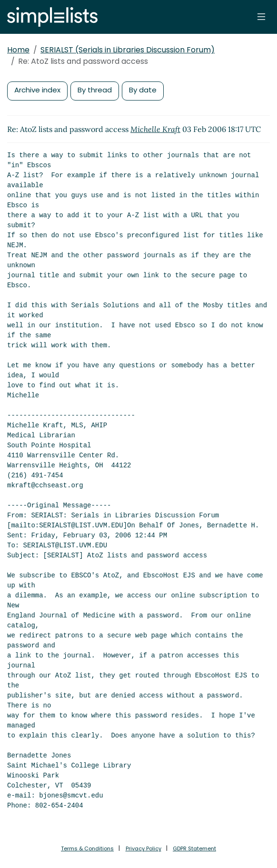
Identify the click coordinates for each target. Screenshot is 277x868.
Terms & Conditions (87, 848)
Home (18, 50)
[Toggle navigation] (261, 17)
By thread (95, 90)
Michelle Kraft (155, 129)
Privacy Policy (143, 848)
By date (143, 90)
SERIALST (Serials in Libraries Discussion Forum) (128, 50)
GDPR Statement (194, 848)
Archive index (37, 90)
